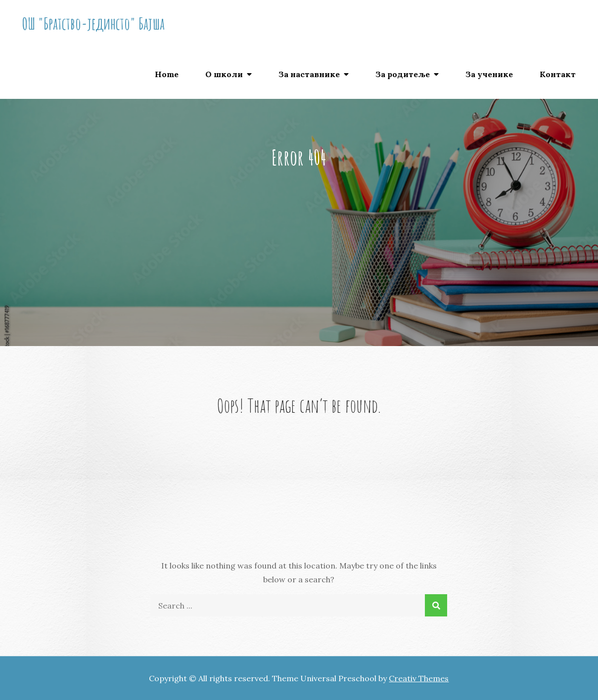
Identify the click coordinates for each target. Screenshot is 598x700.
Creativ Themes (419, 678)
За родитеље (403, 74)
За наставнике (309, 74)
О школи (224, 74)
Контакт (558, 74)
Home (167, 74)
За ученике (489, 74)
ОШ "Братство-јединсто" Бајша (93, 23)
